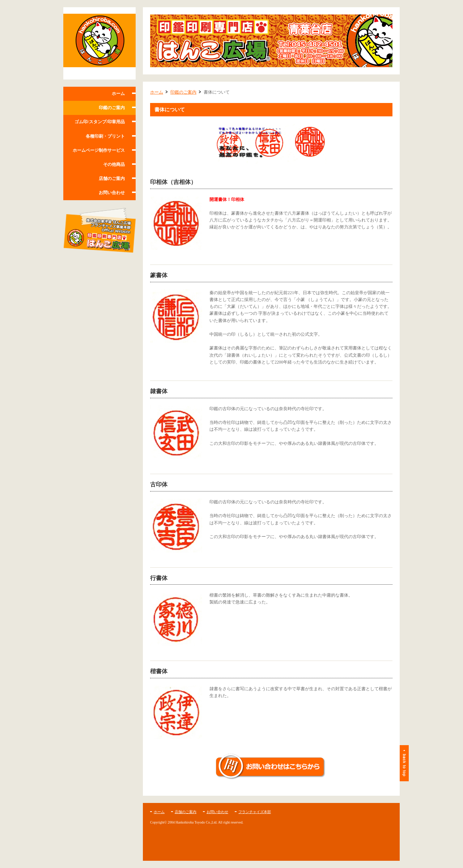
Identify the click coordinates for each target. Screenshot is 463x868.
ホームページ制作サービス (99, 150)
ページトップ (404, 763)
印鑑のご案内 (112, 108)
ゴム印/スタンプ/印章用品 (100, 122)
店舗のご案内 (112, 179)
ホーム (118, 94)
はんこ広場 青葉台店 (99, 43)
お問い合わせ (112, 193)
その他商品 (114, 164)
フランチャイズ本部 (255, 812)
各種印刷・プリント (105, 136)
